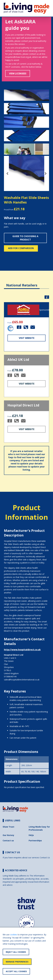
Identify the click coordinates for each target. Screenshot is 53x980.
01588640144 (10, 676)
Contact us (8, 841)
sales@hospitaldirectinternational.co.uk (22, 680)
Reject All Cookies (16, 952)
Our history (8, 835)
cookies (14, 935)
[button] (7, 173)
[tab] (22, 283)
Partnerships (35, 841)
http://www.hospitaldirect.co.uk (22, 650)
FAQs (31, 835)
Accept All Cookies (16, 971)
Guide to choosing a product (25, 238)
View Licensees (18, 74)
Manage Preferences (17, 962)
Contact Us (45, 858)
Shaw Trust (8, 827)
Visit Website (27, 338)
